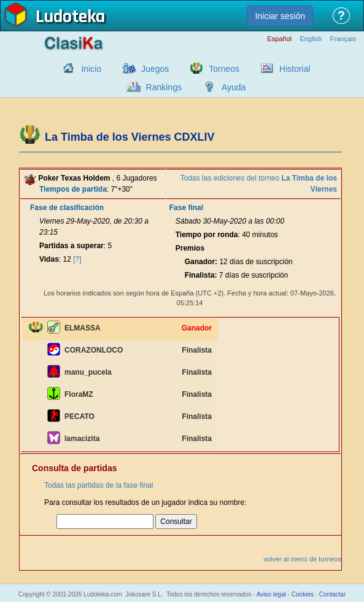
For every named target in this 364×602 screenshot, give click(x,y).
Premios (190, 248)
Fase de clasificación (67, 208)
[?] (77, 259)
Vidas (49, 259)
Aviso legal (271, 594)
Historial (295, 69)
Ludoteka (70, 18)
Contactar (332, 594)
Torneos (224, 69)
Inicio (91, 69)
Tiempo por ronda (207, 235)
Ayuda (234, 87)
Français (343, 39)
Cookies (303, 594)
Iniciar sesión (280, 16)
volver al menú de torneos (302, 559)
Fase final (186, 208)
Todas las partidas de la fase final (99, 485)
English (311, 39)
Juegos (155, 69)
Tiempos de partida (73, 189)
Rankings (164, 87)
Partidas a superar (72, 246)
